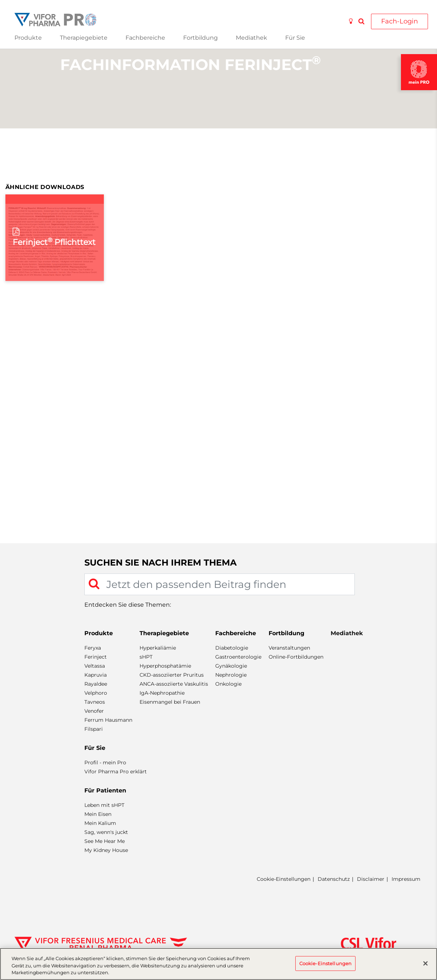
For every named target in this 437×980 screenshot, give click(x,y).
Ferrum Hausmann (108, 720)
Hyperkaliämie (158, 648)
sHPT (146, 657)
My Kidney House (106, 850)
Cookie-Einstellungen (284, 879)
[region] (218, 964)
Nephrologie (231, 675)
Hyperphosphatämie (165, 666)
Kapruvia (96, 675)
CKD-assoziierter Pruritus (172, 675)
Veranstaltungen (289, 648)
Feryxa (93, 648)
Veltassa (95, 666)
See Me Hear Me (105, 841)
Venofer (94, 711)
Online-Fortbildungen (296, 657)
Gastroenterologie (238, 657)
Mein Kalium (100, 823)
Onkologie (228, 684)
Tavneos (95, 702)
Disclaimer (371, 879)
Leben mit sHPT (104, 805)
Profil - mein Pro (105, 763)
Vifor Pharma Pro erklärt (116, 772)
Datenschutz (334, 879)
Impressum (406, 879)
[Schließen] (425, 963)
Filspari (94, 729)
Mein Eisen (98, 814)
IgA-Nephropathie (162, 693)
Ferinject (96, 657)
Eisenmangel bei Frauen (170, 702)
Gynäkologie (231, 666)
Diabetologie (232, 648)
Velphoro (96, 693)
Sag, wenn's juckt (106, 832)
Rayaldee (96, 684)
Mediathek (251, 38)
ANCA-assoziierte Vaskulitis (174, 684)
